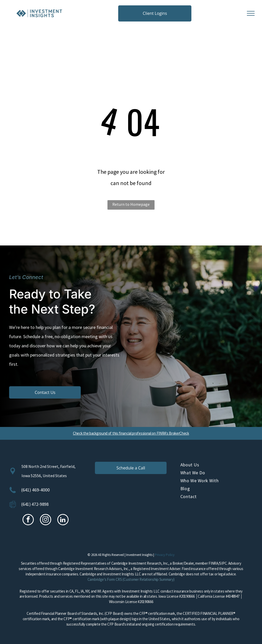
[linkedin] (63, 520)
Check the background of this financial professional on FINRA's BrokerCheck (131, 433)
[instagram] (46, 520)
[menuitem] (217, 466)
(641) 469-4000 (35, 490)
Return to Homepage (131, 204)
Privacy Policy (165, 555)
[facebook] (28, 520)
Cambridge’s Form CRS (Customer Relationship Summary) (131, 579)
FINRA (213, 563)
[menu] (251, 13)
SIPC (223, 563)
